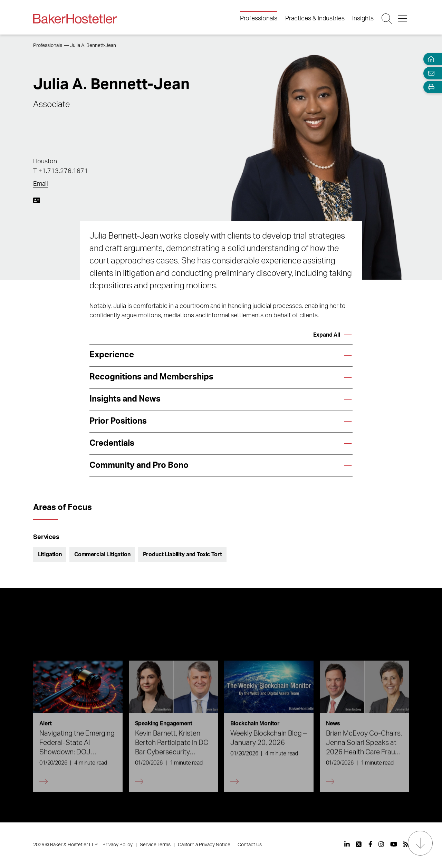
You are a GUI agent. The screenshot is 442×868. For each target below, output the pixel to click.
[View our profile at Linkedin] (347, 844)
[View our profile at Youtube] (394, 844)
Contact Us (250, 845)
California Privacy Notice (204, 845)
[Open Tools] (430, 87)
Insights (363, 19)
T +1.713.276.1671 (61, 171)
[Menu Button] (403, 19)
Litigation (50, 554)
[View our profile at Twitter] (359, 844)
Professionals (259, 19)
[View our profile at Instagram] (381, 844)
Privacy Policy (118, 845)
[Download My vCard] (37, 200)
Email (41, 184)
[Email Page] (430, 73)
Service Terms (155, 845)
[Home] (430, 59)
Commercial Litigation (102, 554)
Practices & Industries (315, 19)
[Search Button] (387, 19)
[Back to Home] (75, 19)
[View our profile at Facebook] (370, 844)
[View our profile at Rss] (406, 844)
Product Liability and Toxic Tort (182, 554)
